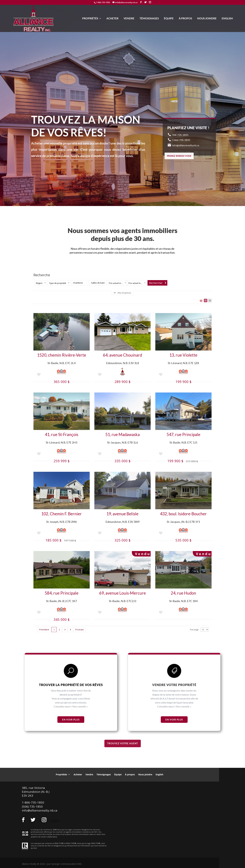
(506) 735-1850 (32, 807)
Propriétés (90, 19)
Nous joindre (207, 19)
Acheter (112, 19)
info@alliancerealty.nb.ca (40, 810)
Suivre (55, 821)
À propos (185, 19)
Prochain (80, 630)
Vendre (129, 19)
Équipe (169, 19)
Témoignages (149, 19)
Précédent (44, 630)
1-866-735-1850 (103, 2)
